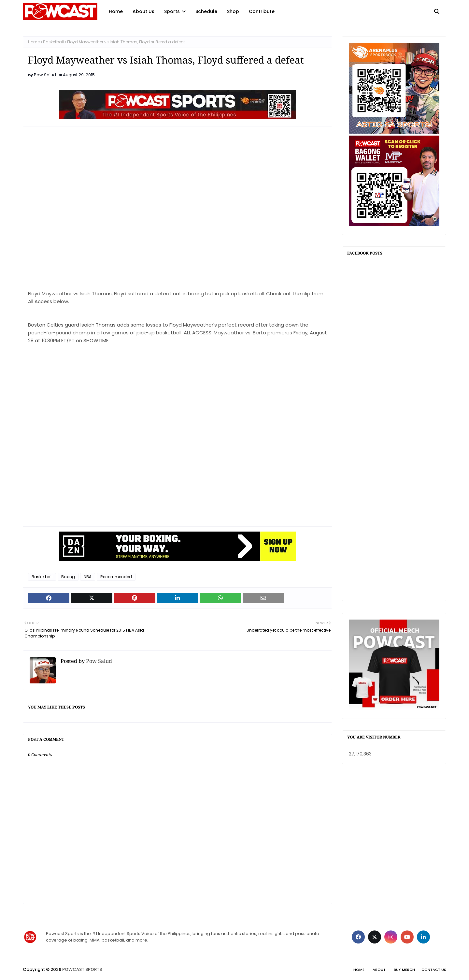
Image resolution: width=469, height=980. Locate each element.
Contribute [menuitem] (262, 11)
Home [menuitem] (116, 11)
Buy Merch (404, 970)
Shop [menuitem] (233, 11)
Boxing (68, 577)
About (379, 970)
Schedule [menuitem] (206, 11)
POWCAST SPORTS (82, 969)
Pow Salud (45, 75)
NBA (88, 577)
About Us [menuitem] (143, 11)
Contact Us (434, 970)
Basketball (53, 42)
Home (34, 42)
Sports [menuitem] (172, 11)
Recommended (116, 577)
